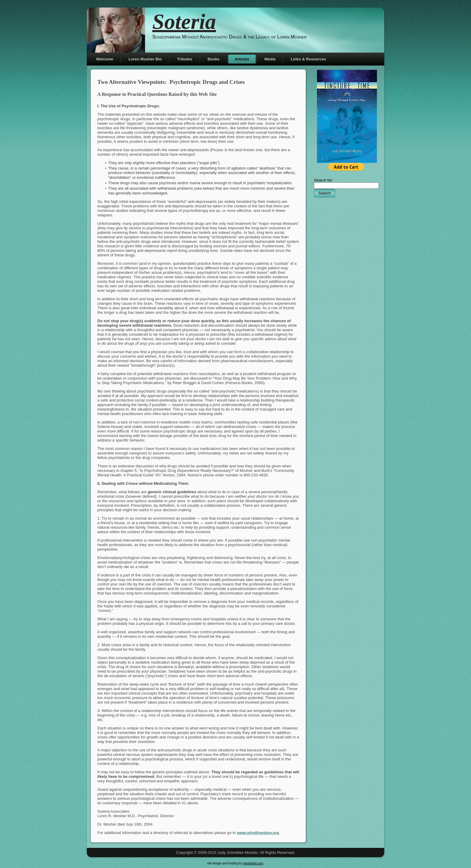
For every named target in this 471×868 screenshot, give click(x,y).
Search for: (324, 180)
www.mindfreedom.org (258, 833)
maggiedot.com (253, 863)
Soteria (184, 22)
